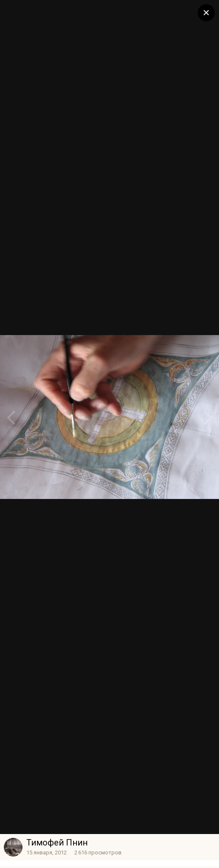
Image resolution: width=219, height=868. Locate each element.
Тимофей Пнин (57, 843)
